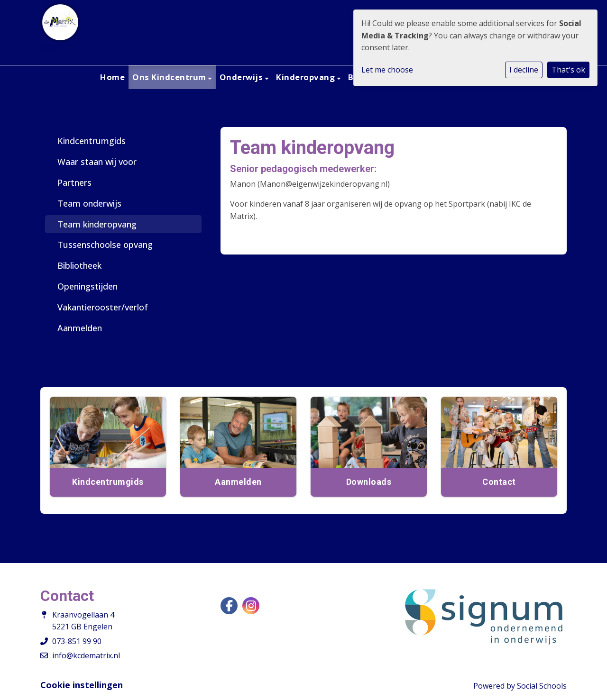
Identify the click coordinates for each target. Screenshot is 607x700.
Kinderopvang (307, 77)
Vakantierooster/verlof (103, 307)
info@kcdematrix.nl (86, 655)
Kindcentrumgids (92, 141)
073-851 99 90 (77, 641)
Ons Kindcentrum (170, 77)
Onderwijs (242, 77)
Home (112, 77)
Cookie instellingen (82, 685)
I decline (524, 70)
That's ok (568, 70)
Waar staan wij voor (97, 162)
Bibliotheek (79, 265)
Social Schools (542, 686)
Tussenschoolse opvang (105, 245)
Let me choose (387, 70)
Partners (74, 182)
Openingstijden (87, 286)
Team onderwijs (89, 203)
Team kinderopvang (97, 224)
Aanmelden (80, 328)
